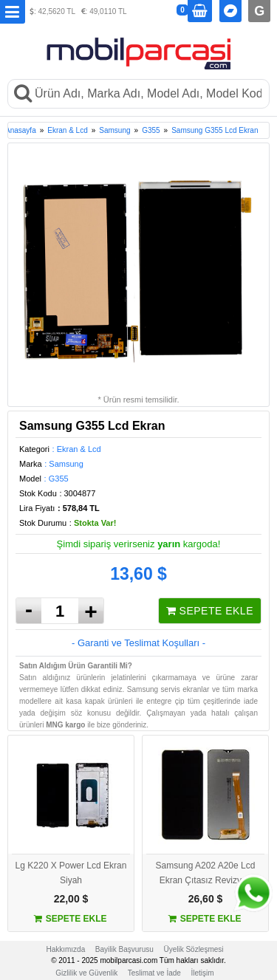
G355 (151, 130)
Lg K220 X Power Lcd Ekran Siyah (71, 873)
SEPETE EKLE (210, 611)
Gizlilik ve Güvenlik (86, 973)
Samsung (114, 130)
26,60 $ (206, 899)
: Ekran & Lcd (77, 449)
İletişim (203, 973)
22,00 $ (71, 899)
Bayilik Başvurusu (124, 949)
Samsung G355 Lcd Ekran (215, 130)
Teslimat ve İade (154, 973)
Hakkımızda (65, 949)
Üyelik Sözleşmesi (193, 949)
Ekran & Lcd (67, 130)
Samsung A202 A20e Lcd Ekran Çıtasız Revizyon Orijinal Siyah (206, 874)
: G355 (57, 479)
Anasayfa (21, 130)
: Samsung (64, 464)
